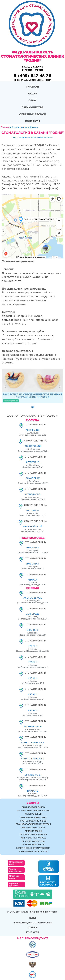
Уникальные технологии (33, 851)
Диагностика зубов (33, 807)
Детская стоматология (33, 834)
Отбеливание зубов (33, 845)
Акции (33, 94)
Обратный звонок (33, 114)
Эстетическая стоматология (33, 848)
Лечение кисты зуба (33, 841)
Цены (32, 918)
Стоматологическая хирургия (33, 824)
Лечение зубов (33, 814)
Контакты (32, 121)
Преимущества (32, 107)
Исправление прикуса (33, 838)
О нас (33, 101)
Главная (33, 87)
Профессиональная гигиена (33, 810)
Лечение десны (33, 831)
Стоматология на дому (33, 817)
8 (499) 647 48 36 (32, 76)
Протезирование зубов (33, 821)
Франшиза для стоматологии (32, 923)
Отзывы (32, 927)
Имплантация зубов (33, 828)
